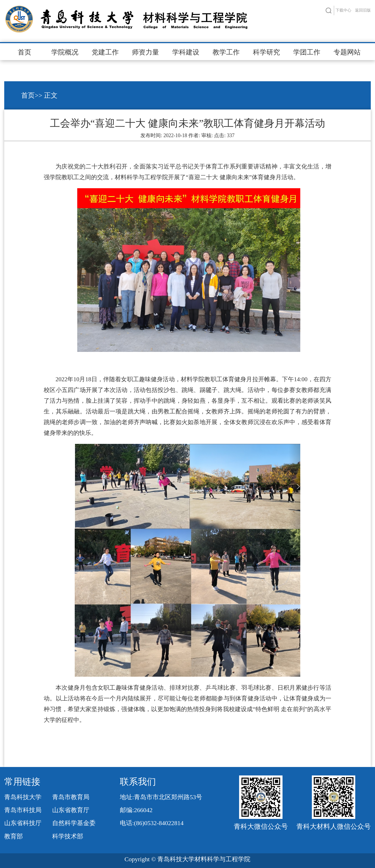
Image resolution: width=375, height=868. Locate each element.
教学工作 (226, 52)
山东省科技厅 (23, 823)
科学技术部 (68, 836)
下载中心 (343, 10)
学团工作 (307, 52)
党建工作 (105, 52)
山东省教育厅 (71, 810)
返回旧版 (363, 10)
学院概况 (65, 52)
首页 (25, 52)
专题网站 (347, 52)
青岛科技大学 (23, 797)
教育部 (14, 836)
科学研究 (266, 52)
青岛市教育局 (71, 797)
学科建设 (186, 52)
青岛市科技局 (23, 810)
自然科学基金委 (74, 823)
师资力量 (145, 52)
